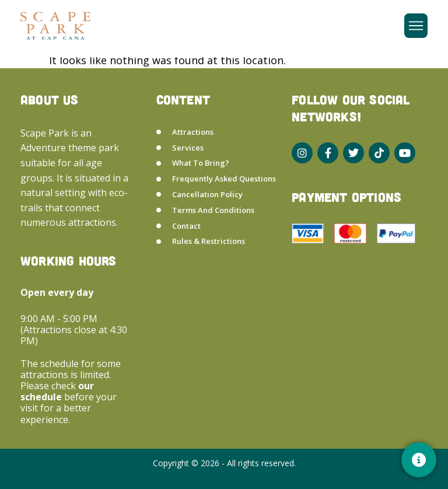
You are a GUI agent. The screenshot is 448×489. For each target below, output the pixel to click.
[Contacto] (419, 460)
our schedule (57, 391)
